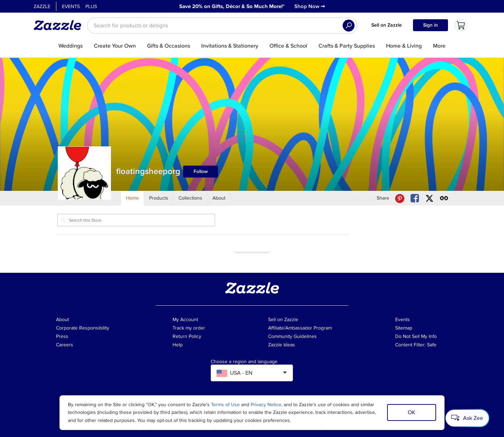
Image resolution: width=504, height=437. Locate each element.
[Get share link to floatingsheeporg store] (444, 198)
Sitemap (404, 328)
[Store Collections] (191, 198)
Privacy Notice (266, 405)
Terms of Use (225, 405)
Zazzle (42, 6)
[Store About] (219, 198)
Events (71, 6)
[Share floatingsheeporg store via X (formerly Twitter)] (429, 198)
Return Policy (187, 336)
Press (62, 336)
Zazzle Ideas (282, 345)
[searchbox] (222, 26)
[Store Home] (133, 198)
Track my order (189, 328)
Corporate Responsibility (83, 328)
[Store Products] (159, 198)
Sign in (430, 25)
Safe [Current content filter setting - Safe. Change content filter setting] (432, 345)
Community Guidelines (292, 336)
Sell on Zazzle (387, 25)
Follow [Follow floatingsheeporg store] (201, 171)
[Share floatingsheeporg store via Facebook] (415, 198)
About (62, 320)
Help (178, 345)
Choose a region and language (244, 362)
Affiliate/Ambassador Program (300, 328)
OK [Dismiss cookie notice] (412, 412)
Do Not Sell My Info (416, 336)
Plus (91, 6)
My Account (185, 320)
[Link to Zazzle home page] (60, 25)
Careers (65, 345)
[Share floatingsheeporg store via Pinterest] (400, 198)
